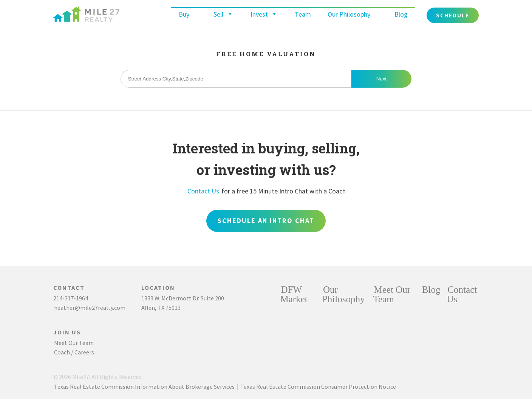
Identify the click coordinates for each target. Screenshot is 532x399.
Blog (401, 14)
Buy (184, 14)
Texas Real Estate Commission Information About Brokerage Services (144, 387)
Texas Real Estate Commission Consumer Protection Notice (318, 387)
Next (381, 79)
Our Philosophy (349, 14)
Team (303, 14)
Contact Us (203, 191)
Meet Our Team (74, 343)
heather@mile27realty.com (90, 308)
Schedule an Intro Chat (266, 220)
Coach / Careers (74, 352)
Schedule (453, 15)
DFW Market (294, 294)
